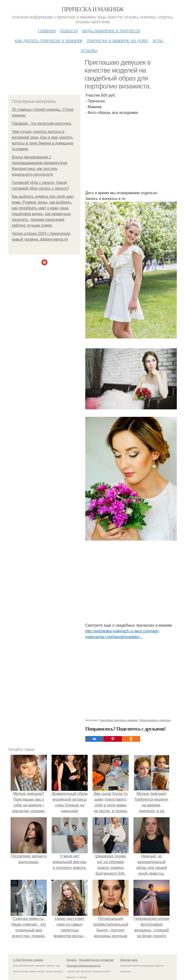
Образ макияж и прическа (155, 720)
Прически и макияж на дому (118, 40)
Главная (47, 31)
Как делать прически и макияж (49, 40)
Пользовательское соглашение (96, 960)
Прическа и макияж (93, 9)
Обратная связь (129, 960)
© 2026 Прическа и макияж (28, 960)
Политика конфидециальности (84, 966)
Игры (158, 40)
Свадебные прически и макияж (118, 720)
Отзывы (89, 50)
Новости (69, 31)
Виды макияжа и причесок (111, 31)
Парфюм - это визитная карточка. (42, 123)
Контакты (72, 960)
